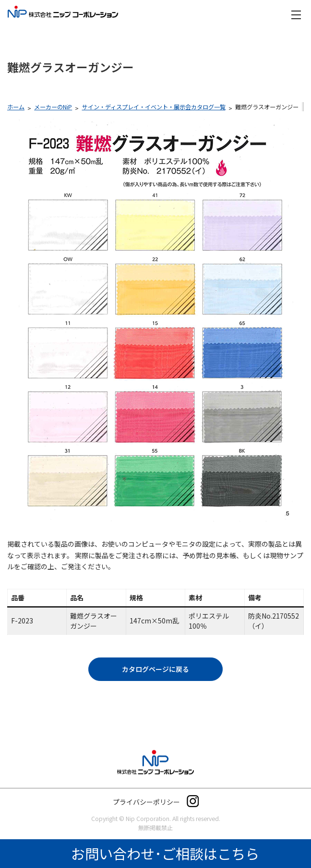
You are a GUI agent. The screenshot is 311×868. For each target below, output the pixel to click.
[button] (155, 669)
